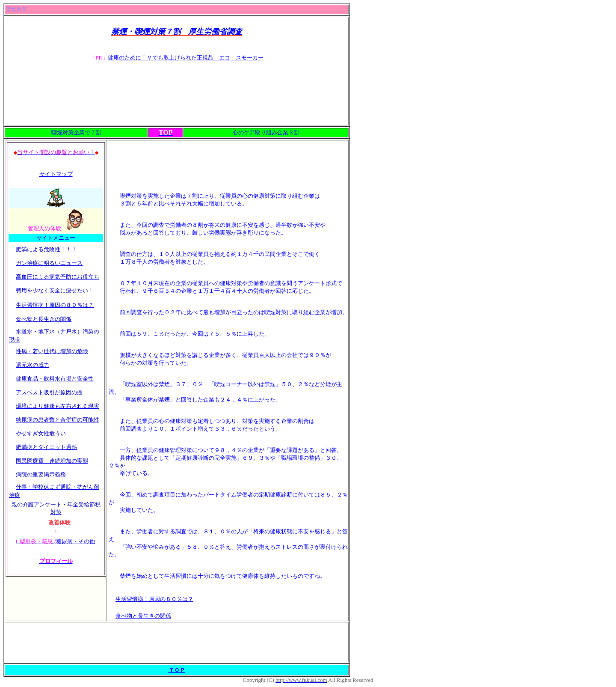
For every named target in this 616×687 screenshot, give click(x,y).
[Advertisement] (177, 95)
